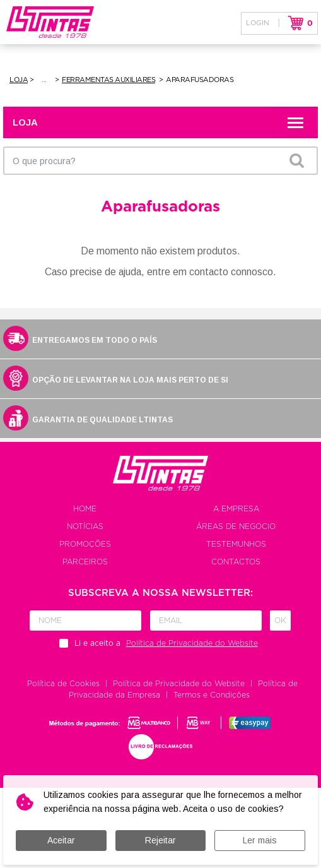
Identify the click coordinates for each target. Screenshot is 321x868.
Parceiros (85, 562)
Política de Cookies (63, 684)
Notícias (85, 526)
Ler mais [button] (260, 840)
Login (258, 23)
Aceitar (61, 840)
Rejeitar (160, 840)
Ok (280, 621)
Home (85, 509)
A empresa (236, 509)
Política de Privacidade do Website (179, 684)
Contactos (236, 562)
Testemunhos (236, 544)
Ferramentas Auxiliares (108, 80)
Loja (19, 80)
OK (296, 160)
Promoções (85, 544)
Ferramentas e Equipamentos (45, 80)
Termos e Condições (212, 695)
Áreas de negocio (236, 526)
